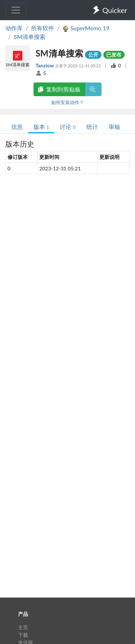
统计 (92, 127)
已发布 (114, 55)
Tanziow (45, 65)
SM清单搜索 (30, 37)
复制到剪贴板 (59, 89)
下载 (23, 635)
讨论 (67, 127)
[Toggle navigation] (16, 10)
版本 (41, 127)
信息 (17, 127)
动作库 (14, 28)
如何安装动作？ (67, 102)
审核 (114, 127)
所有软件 (42, 28)
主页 (23, 627)
